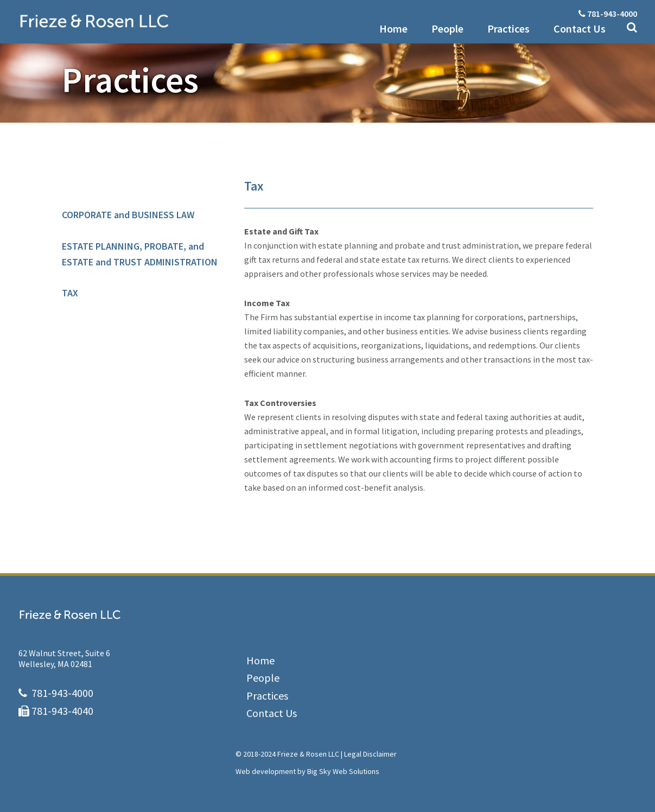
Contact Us (272, 713)
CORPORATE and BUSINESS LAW (128, 215)
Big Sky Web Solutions (343, 771)
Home (260, 660)
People (263, 678)
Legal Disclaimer (370, 754)
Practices (267, 696)
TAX (70, 293)
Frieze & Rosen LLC (154, 21)
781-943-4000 (612, 14)
